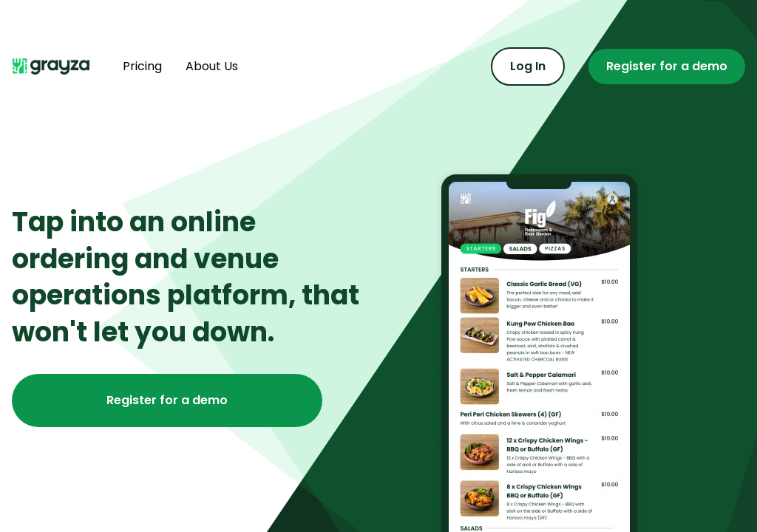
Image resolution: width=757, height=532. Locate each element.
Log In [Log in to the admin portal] (528, 66)
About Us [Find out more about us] (212, 66)
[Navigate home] (55, 66)
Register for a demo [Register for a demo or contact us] (667, 66)
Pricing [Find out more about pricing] (142, 66)
